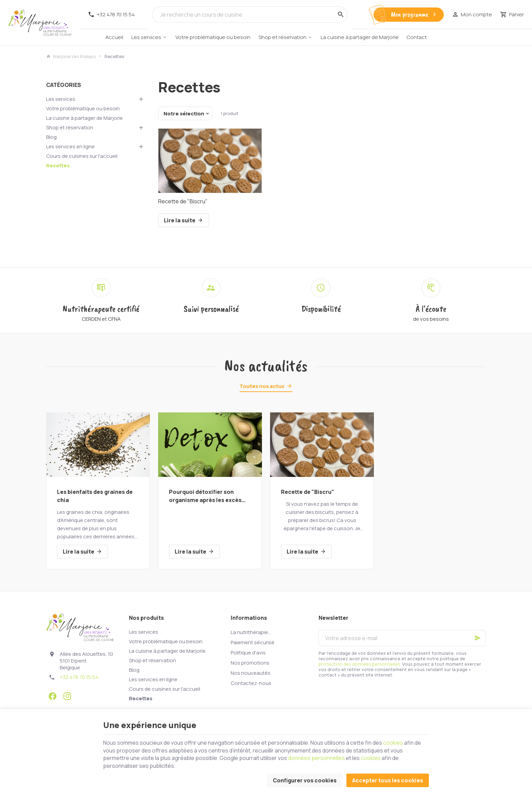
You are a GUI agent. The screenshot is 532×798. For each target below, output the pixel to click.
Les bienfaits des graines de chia (95, 496)
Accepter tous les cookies (388, 780)
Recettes (58, 165)
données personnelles (316, 758)
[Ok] (478, 638)
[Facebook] (52, 696)
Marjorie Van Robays (71, 56)
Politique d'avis (248, 653)
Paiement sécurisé (253, 642)
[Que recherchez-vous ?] (250, 15)
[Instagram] (67, 696)
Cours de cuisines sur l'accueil (82, 156)
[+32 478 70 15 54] (111, 15)
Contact (417, 37)
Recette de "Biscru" (183, 201)
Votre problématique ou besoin (213, 37)
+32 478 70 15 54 (79, 677)
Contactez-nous (251, 683)
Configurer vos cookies (305, 780)
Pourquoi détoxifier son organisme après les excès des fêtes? (205, 496)
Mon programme (414, 15)
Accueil (114, 37)
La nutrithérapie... (251, 632)
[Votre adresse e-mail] (402, 638)
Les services (146, 37)
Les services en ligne (70, 146)
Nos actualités (266, 366)
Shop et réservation (282, 37)
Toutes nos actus (262, 386)
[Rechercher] (341, 15)
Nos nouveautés (251, 673)
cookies (393, 743)
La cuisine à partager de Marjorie (360, 37)
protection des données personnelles (359, 664)
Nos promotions (250, 663)
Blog (51, 137)
